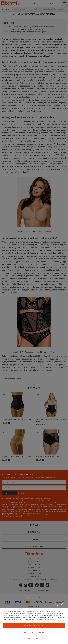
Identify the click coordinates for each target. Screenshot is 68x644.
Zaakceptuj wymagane (34, 632)
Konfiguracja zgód (34, 639)
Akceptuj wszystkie (34, 626)
